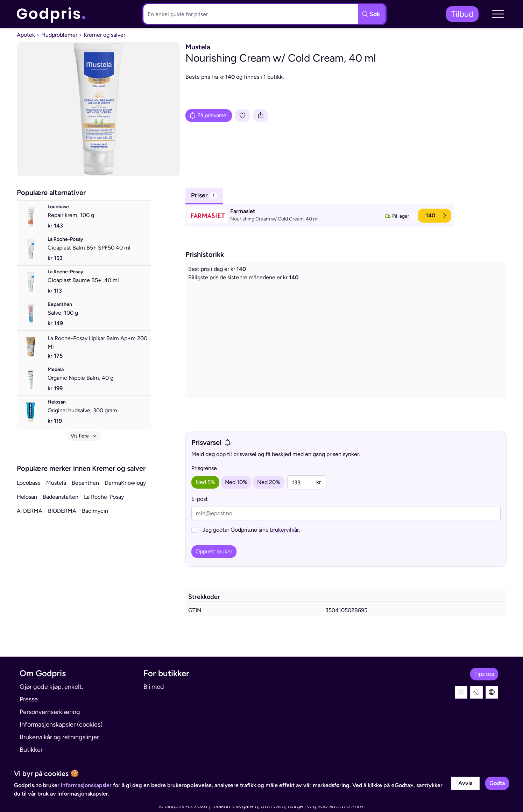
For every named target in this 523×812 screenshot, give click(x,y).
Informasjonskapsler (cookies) (61, 724)
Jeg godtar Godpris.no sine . (251, 530)
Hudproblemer (59, 35)
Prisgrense (204, 468)
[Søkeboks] (249, 14)
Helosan (27, 497)
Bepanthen (85, 483)
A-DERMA (30, 511)
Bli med (154, 687)
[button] (498, 14)
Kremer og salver (104, 35)
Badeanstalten (61, 497)
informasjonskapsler (86, 785)
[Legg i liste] (242, 115)
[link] (51, 14)
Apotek (26, 35)
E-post (200, 499)
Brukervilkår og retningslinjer (59, 737)
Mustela (56, 483)
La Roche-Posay (104, 497)
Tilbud (462, 14)
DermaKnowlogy (125, 483)
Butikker (31, 750)
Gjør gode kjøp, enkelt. (51, 687)
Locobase (29, 483)
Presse (29, 699)
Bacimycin (95, 511)
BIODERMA (62, 511)
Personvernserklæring (50, 712)
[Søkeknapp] (372, 14)
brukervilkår (284, 530)
